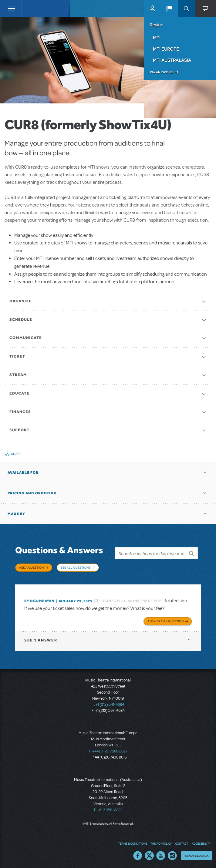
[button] (169, 8)
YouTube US (161, 854)
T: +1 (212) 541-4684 (108, 704)
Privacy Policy (161, 842)
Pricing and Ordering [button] (32, 493)
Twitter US (149, 854)
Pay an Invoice (162, 72)
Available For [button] (23, 473)
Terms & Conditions (133, 842)
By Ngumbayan (39, 600)
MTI (157, 38)
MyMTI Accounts (152, 8)
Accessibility (201, 842)
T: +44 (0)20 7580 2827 (108, 750)
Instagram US (172, 854)
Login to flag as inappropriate (131, 600)
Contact (182, 842)
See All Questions (76, 567)
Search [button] (186, 8)
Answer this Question (165, 620)
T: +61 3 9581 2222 (108, 809)
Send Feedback (197, 854)
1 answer (41, 639)
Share (17, 454)
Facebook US (138, 854)
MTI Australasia (172, 60)
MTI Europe (166, 49)
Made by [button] (16, 514)
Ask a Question (31, 567)
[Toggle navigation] (11, 8)
